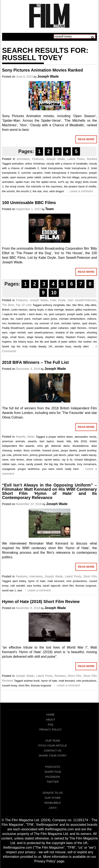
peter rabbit (34, 177)
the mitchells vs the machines (44, 186)
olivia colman (34, 460)
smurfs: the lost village (66, 177)
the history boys (23, 342)
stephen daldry (54, 337)
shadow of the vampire (70, 332)
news (5, 460)
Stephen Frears (75, 337)
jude (87, 314)
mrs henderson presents (17, 323)
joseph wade (75, 314)
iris (46, 314)
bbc (69, 305)
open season (18, 177)
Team (50, 209)
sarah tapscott (52, 586)
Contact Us (53, 751)
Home (50, 715)
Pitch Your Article (53, 746)
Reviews (60, 676)
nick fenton (17, 460)
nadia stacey (89, 455)
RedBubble (53, 803)
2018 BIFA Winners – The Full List (35, 362)
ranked (47, 177)
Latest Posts (76, 159)
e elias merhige (55, 310)
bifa (69, 441)
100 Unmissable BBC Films (29, 203)
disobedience (81, 446)
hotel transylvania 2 (77, 168)
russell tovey (10, 685)
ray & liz (67, 460)
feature (70, 310)
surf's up (63, 182)
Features (38, 159)
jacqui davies (69, 450)
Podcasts (53, 767)
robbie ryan (9, 464)
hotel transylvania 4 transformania (66, 173)
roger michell (17, 332)
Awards (20, 437)
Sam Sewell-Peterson (82, 300)
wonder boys (63, 346)
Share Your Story (53, 756)
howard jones (51, 450)
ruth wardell (17, 586)
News (31, 437)
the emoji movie (15, 186)
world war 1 (9, 590)
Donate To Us (53, 793)
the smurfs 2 (24, 191)
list (12, 319)
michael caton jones (45, 319)
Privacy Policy (50, 730)
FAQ (51, 725)
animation (18, 164)
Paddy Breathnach (13, 328)
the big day (51, 464)
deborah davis (60, 446)
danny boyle (36, 310)
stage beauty (35, 337)
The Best (8, 305)
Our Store (53, 798)
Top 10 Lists (24, 305)
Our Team (53, 741)
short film (68, 586)
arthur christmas (35, 164)
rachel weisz (52, 460)
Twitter (53, 782)
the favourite (68, 464)
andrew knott (32, 681)
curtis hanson (19, 310)
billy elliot (91, 305)
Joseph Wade (48, 76)
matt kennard (56, 581)
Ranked (92, 159)
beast (60, 441)
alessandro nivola (86, 437)
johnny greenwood (41, 455)
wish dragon (57, 191)
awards (32, 441)
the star (37, 191)
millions (92, 319)
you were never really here (60, 469)
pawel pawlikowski (38, 328)
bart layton (47, 441)
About (51, 720)
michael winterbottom (72, 319)
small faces (17, 337)
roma (21, 464)
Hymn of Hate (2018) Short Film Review (41, 602)
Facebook (53, 777)
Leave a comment (81, 191)
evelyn (18, 450)
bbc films (78, 305)
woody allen (81, 346)
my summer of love (47, 323)
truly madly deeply (34, 346)
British (6, 310)
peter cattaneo (60, 328)
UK (50, 346)
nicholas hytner (70, 323)
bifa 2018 (80, 441)
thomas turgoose (86, 586)
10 (54, 293)
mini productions (77, 581)
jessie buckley (88, 450)
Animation (23, 159)
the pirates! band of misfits (80, 186)
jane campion (57, 314)
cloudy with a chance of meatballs (67, 164)
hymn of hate (37, 581)
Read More (86, 139)
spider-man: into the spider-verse (36, 182)
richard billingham (85, 460)
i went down (35, 314)
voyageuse (9, 469)
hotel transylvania (52, 168)
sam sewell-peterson (41, 332)
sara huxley (34, 586)
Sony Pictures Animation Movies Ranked (43, 70)
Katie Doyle (58, 300)
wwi (20, 590)
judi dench (60, 455)
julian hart (74, 455)
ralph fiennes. (78, 328)
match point (23, 319)
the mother (85, 342)
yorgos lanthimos (29, 469)
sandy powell (34, 464)
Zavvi (53, 808)
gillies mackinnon (86, 310)
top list (16, 346)
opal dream (89, 323)
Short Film (90, 576)
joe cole (7, 455)
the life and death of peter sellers (56, 342)
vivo (45, 191)
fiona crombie (32, 450)
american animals (13, 441)
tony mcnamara (87, 464)
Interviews (36, 576)
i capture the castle (14, 314)
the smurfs (8, 191)
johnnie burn (21, 455)
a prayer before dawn (59, 437)
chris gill (43, 446)
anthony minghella (53, 305)
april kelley (19, 581)
